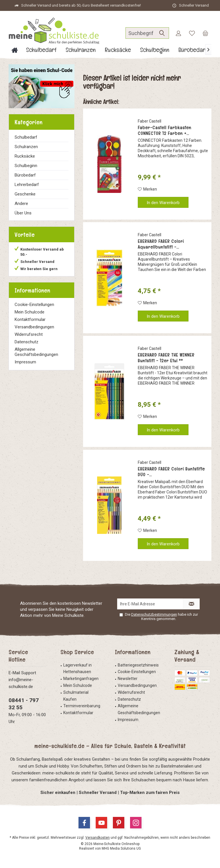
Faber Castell (150, 121)
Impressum (25, 362)
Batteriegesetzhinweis (138, 665)
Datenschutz (26, 342)
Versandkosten (98, 838)
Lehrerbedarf (27, 185)
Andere (21, 204)
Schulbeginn (26, 166)
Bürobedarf (25, 175)
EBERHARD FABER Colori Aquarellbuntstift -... (161, 244)
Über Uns (23, 213)
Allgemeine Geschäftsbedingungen (36, 352)
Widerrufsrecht (29, 334)
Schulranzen (26, 147)
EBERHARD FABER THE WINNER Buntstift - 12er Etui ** (166, 358)
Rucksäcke (25, 156)
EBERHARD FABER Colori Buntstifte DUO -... (171, 472)
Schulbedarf (26, 137)
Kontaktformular (30, 319)
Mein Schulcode (30, 312)
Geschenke (25, 194)
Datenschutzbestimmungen (154, 614)
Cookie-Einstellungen (34, 305)
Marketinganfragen (81, 679)
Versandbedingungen (34, 327)
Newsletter (128, 679)
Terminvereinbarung (82, 706)
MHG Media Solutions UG (121, 848)
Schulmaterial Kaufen (76, 696)
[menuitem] (205, 33)
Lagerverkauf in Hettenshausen (77, 669)
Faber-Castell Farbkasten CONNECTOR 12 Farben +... (165, 131)
